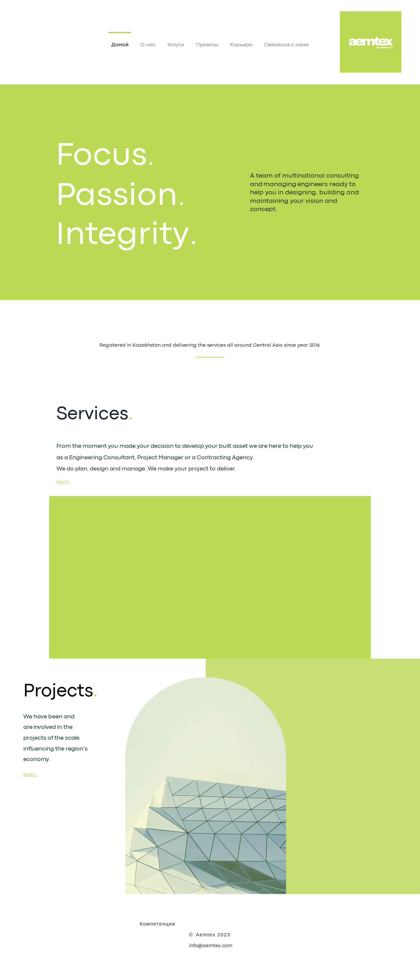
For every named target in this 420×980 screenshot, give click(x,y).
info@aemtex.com (211, 946)
